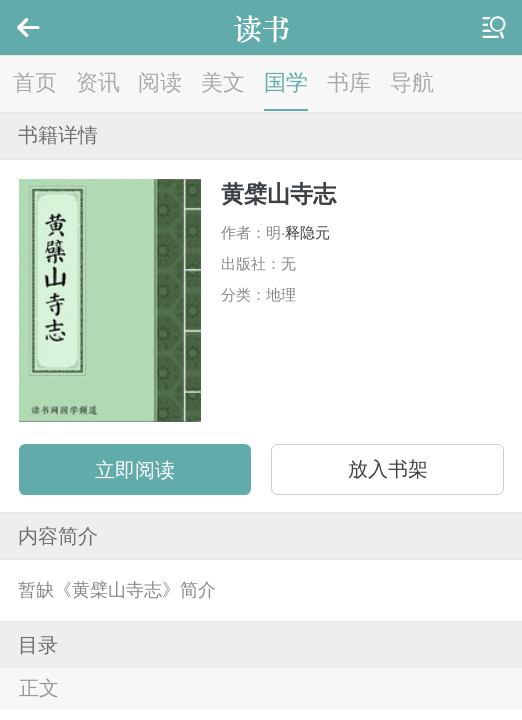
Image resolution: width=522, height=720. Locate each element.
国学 (286, 82)
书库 (349, 82)
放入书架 (388, 468)
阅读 (160, 82)
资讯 (98, 82)
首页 (35, 82)
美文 (223, 82)
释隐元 (307, 232)
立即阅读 (135, 469)
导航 (412, 82)
